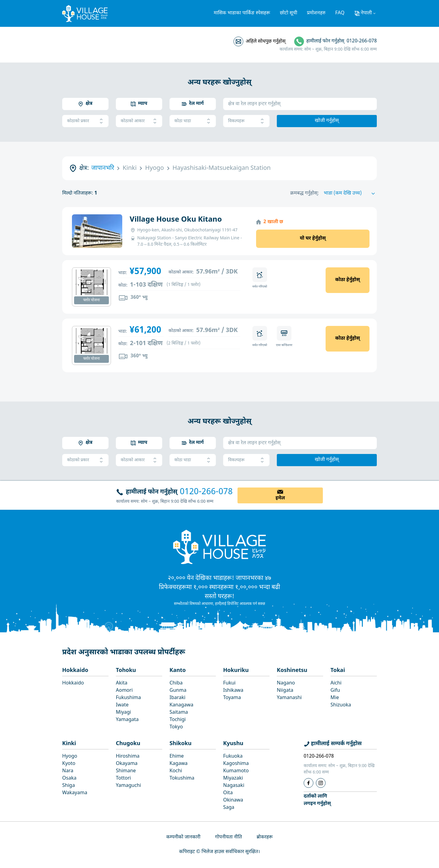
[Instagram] (321, 783)
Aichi (336, 683)
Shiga (69, 786)
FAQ (340, 13)
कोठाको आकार (139, 121)
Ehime (177, 757)
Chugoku (128, 744)
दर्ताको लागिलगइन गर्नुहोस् (317, 800)
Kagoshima (236, 764)
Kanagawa (181, 705)
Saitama (179, 713)
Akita (122, 683)
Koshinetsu (292, 671)
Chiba (176, 683)
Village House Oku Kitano (176, 220)
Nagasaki (234, 786)
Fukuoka (233, 757)
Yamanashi (289, 698)
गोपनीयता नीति (228, 837)
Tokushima (182, 779)
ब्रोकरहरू (265, 837)
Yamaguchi (128, 786)
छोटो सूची (289, 13)
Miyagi (123, 713)
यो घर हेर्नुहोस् (313, 239)
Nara (68, 771)
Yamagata (127, 720)
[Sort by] (350, 194)
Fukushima (128, 698)
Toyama (232, 698)
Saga (229, 808)
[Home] (220, 547)
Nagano (286, 683)
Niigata (285, 691)
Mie (335, 698)
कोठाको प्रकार (85, 121)
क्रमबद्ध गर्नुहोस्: (305, 193)
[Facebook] (309, 783)
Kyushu (233, 744)
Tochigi (178, 720)
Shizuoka (341, 705)
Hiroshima (128, 757)
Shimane (126, 771)
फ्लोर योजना (92, 300)
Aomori (124, 691)
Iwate (122, 705)
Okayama (127, 764)
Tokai (338, 671)
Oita (228, 793)
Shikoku (180, 744)
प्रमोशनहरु (316, 13)
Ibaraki (177, 698)
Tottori (123, 779)
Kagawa (178, 764)
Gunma (178, 691)
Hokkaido (75, 671)
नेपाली (366, 13)
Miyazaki (233, 779)
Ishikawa (233, 691)
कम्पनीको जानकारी (183, 837)
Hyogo (70, 757)
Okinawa (233, 800)
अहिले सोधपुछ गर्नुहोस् (266, 42)
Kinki (69, 744)
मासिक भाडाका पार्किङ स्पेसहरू (242, 13)
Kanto (178, 671)
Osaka (69, 779)
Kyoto (69, 764)
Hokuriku (236, 671)
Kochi (176, 771)
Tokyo (176, 727)
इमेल (280, 498)
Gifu (335, 691)
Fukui (229, 683)
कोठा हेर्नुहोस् (347, 280)
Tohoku (126, 671)
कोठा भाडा (193, 121)
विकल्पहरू (246, 121)
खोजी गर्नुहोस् (327, 121)
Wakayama (75, 793)
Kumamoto (236, 771)
